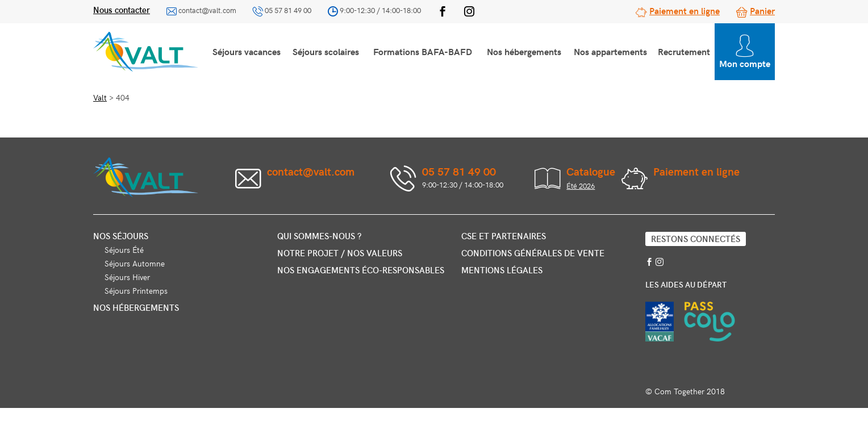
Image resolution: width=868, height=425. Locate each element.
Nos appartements (610, 51)
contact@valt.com (207, 10)
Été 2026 (581, 186)
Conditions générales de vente (533, 253)
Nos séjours (121, 236)
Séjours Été (124, 250)
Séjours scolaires (326, 51)
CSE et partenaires (504, 236)
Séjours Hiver (127, 277)
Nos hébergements (524, 51)
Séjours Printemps (136, 291)
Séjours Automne (135, 263)
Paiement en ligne (685, 10)
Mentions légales (502, 270)
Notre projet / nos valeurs (340, 253)
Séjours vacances (247, 51)
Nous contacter (122, 10)
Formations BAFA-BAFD (423, 51)
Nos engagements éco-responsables (361, 270)
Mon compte (745, 52)
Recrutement (684, 51)
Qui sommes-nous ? (319, 236)
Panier (762, 10)
